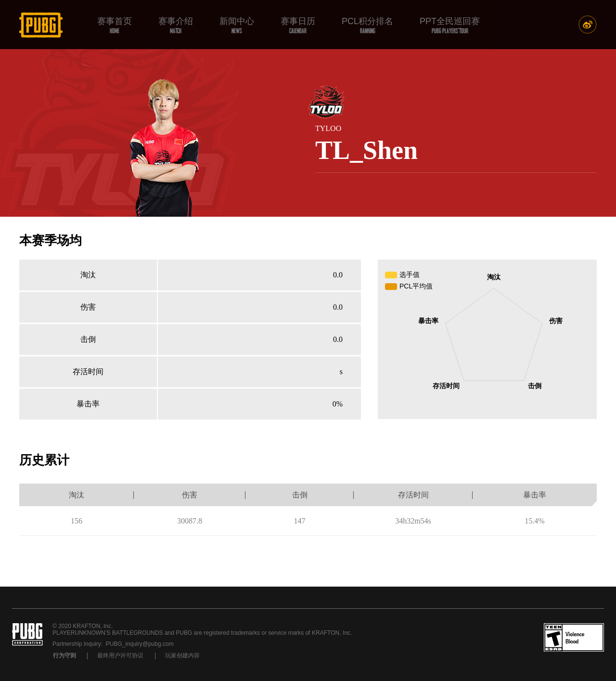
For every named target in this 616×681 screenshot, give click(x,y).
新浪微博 (588, 25)
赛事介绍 (176, 25)
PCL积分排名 (367, 25)
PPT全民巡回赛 (450, 25)
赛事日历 (298, 25)
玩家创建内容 (182, 655)
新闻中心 (237, 25)
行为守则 (64, 655)
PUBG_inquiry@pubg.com (140, 644)
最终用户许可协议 (120, 655)
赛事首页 (115, 25)
